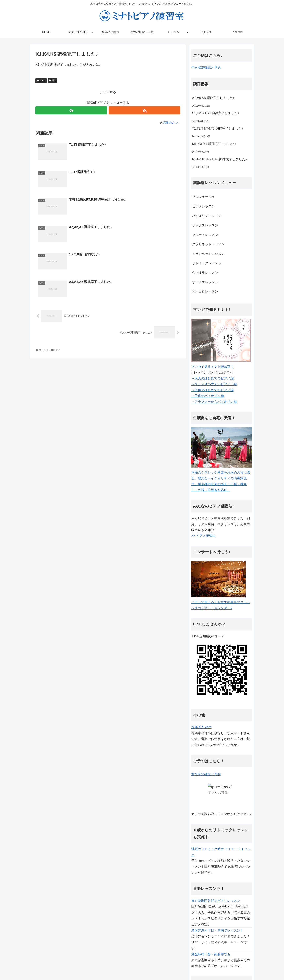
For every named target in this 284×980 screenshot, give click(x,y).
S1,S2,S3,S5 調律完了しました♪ (216, 113)
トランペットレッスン (208, 254)
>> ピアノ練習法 (203, 536)
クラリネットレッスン (208, 244)
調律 (54, 80)
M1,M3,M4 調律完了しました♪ (214, 144)
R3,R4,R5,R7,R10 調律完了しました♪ (219, 159)
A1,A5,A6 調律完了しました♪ (213, 98)
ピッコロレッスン (205, 292)
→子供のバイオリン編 (208, 396)
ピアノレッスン (203, 206)
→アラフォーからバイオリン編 (214, 402)
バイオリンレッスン (207, 216)
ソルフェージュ (203, 197)
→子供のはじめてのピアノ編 (212, 390)
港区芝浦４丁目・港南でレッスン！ (217, 930)
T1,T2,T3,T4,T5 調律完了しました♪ (218, 128)
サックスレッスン (205, 225)
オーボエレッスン (205, 282)
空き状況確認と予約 (206, 68)
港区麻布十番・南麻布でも (211, 954)
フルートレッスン (205, 235)
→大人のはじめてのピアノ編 (212, 378)
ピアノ (43, 80)
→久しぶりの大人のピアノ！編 (214, 384)
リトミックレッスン (207, 263)
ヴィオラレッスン (205, 273)
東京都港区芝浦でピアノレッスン (216, 901)
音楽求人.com (201, 727)
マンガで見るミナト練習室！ (212, 367)
